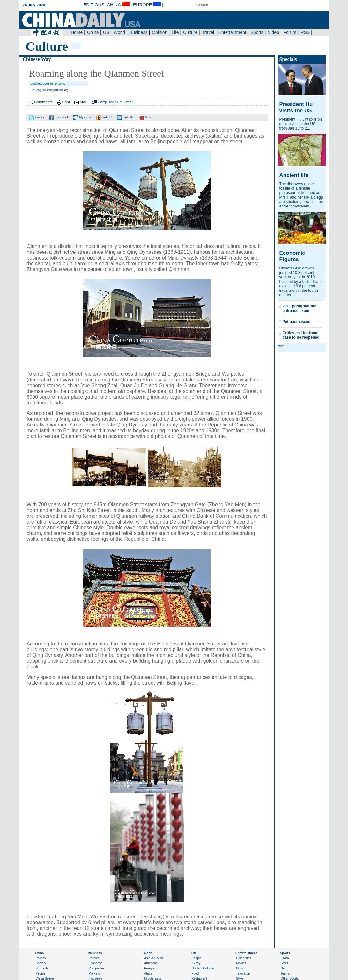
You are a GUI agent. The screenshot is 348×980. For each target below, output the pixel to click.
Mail (83, 102)
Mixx (145, 117)
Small (129, 102)
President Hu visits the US (296, 107)
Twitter (37, 117)
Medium (116, 102)
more (281, 346)
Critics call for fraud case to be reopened (301, 335)
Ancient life (294, 175)
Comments (43, 102)
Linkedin (126, 117)
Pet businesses (296, 322)
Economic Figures (292, 256)
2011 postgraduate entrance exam (300, 308)
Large (103, 102)
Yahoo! (104, 117)
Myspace (82, 117)
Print (66, 102)
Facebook (59, 117)
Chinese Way (37, 59)
